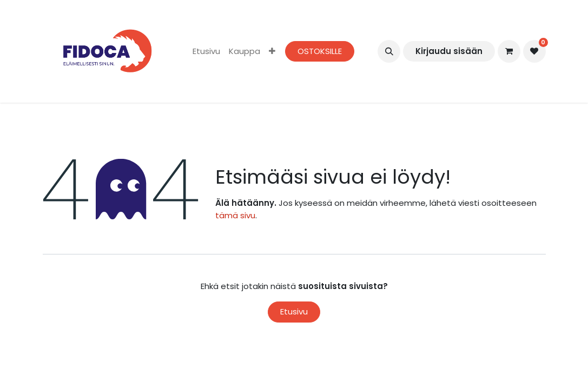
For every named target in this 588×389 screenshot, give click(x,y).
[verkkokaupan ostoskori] (509, 51)
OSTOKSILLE (320, 51)
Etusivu (294, 311)
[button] (389, 51)
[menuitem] (206, 52)
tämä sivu (235, 215)
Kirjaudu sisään (449, 51)
